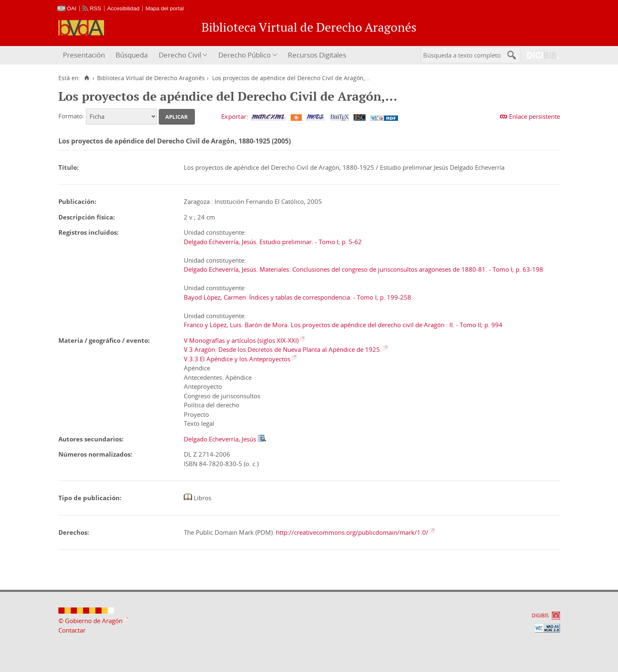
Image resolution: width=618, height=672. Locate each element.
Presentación (84, 55)
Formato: (71, 116)
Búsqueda (132, 55)
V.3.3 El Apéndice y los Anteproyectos (237, 359)
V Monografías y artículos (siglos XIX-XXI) (241, 340)
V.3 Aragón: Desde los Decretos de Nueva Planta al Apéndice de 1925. (283, 349)
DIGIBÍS (540, 615)
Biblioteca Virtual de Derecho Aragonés (151, 78)
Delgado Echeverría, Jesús (220, 439)
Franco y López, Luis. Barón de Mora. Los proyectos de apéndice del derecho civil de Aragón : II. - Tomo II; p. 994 (343, 325)
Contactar (72, 630)
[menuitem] (85, 55)
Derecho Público (244, 55)
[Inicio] (87, 78)
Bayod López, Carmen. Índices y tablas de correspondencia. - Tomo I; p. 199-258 (297, 297)
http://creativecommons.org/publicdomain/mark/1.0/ (352, 532)
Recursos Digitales (317, 55)
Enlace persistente (535, 116)
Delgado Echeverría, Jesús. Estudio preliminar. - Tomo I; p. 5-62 (273, 242)
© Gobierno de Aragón (90, 621)
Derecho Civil (180, 55)
